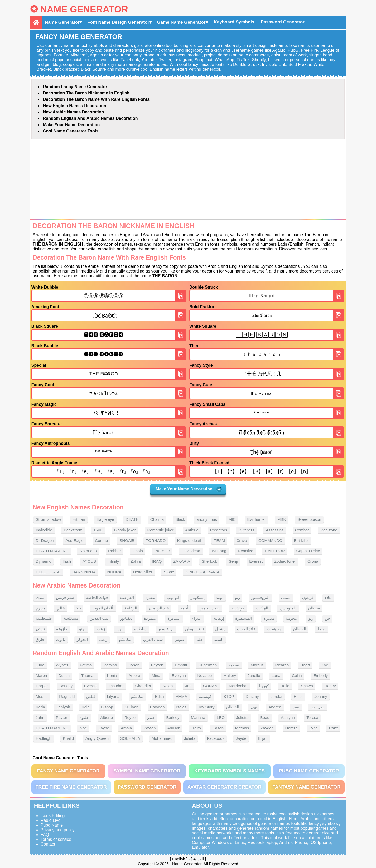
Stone (169, 572)
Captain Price (308, 551)
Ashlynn (288, 717)
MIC (232, 519)
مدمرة (269, 618)
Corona (101, 540)
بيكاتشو (125, 639)
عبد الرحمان (159, 608)
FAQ (45, 835)
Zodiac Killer (285, 561)
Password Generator (283, 22)
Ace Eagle (74, 540)
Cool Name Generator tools (71, 131)
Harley (330, 686)
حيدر (151, 717)
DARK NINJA (84, 572)
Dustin (64, 676)
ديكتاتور (126, 618)
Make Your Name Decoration (71, 125)
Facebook (216, 738)
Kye (325, 665)
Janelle (254, 676)
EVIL (98, 530)
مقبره (150, 597)
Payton (62, 717)
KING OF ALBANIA (203, 572)
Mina (156, 676)
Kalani (168, 686)
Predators (219, 530)
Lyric (313, 728)
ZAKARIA (182, 561)
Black (180, 519)
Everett (90, 686)
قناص (91, 696)
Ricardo (282, 665)
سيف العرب (153, 639)
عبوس (180, 639)
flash (67, 561)
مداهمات (274, 629)
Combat (302, 530)
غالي (61, 608)
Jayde (241, 738)
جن (327, 618)
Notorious (88, 551)
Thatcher (116, 686)
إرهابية (218, 618)
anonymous (207, 519)
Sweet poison (309, 519)
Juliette (242, 717)
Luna (276, 676)
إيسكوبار (198, 597)
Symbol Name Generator (147, 771)
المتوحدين (288, 608)
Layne (104, 728)
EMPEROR (275, 551)
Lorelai (276, 696)
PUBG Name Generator (309, 771)
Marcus (257, 665)
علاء (328, 597)
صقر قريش (65, 597)
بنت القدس (99, 618)
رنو (311, 618)
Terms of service (56, 839)
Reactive (245, 551)
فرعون (308, 597)
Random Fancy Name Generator (75, 87)
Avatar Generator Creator (224, 787)
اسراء (197, 618)
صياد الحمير (210, 608)
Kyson (134, 665)
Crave (242, 540)
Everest (256, 561)
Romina (110, 665)
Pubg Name (52, 825)
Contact (48, 844)
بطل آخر (318, 707)
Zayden (267, 728)
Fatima (86, 665)
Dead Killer (143, 572)
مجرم (40, 608)
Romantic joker (160, 530)
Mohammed (162, 738)
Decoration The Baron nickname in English (86, 93)
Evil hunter (257, 519)
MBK (282, 519)
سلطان (314, 608)
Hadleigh (44, 738)
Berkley (66, 686)
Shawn (307, 686)
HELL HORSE (48, 572)
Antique (192, 530)
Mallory (230, 676)
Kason (218, 728)
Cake (333, 728)
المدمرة (174, 618)
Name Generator (84, 9)
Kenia (112, 676)
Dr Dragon (45, 540)
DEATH (132, 519)
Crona (313, 561)
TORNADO (156, 540)
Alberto (107, 717)
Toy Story (206, 707)
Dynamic (44, 561)
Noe (83, 728)
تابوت (61, 639)
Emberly (320, 676)
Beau (265, 717)
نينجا (322, 629)
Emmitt (181, 665)
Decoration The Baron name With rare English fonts (96, 99)
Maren (42, 676)
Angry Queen (97, 738)
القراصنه (127, 597)
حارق (40, 639)
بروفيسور (166, 629)
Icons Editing (53, 816)
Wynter (62, 665)
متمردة (150, 618)
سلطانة (140, 629)
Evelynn (179, 676)
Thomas (88, 676)
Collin (297, 676)
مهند (220, 597)
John (40, 717)
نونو (82, 629)
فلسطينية (44, 618)
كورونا (264, 686)
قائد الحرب (246, 629)
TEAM (219, 540)
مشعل (220, 629)
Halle (285, 686)
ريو (237, 597)
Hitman (79, 519)
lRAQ (157, 561)
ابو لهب (173, 597)
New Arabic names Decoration (73, 112)
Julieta (190, 738)
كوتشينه (238, 608)
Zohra (136, 561)
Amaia (126, 728)
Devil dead (191, 551)
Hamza (292, 728)
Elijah (263, 738)
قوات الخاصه (97, 597)
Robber (115, 551)
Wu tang (219, 551)
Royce (130, 717)
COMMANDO (270, 540)
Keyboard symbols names (230, 771)
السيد (219, 639)
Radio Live (51, 820)
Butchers (246, 530)
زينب (101, 629)
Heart (305, 665)
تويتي (40, 629)
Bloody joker (125, 530)
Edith (159, 696)
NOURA (114, 572)
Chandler (143, 686)
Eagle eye (105, 519)
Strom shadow (49, 519)
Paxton (150, 728)
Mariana (198, 717)
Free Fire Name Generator (71, 787)
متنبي (286, 597)
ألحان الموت (103, 608)
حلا (79, 608)
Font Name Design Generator (118, 22)
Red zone (329, 530)
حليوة (84, 717)
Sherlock (209, 561)
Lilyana (113, 696)
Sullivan (132, 707)
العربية (198, 859)
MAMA (181, 696)
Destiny (252, 696)
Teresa (312, 717)
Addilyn (174, 728)
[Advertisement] (188, 180)
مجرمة (291, 618)
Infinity (113, 561)
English (179, 859)
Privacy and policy (58, 830)
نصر (296, 707)
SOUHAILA (130, 738)
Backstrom (73, 530)
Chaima (157, 519)
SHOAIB (127, 540)
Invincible (44, 530)
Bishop (107, 707)
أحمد (184, 608)
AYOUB (89, 561)
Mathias (242, 728)
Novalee (204, 676)
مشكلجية (71, 618)
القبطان (300, 629)
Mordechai (238, 686)
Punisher (162, 551)
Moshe (42, 696)
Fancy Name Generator (68, 771)
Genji (233, 561)
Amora (134, 676)
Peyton (157, 665)
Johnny (321, 696)
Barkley (173, 717)
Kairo (196, 728)
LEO (221, 717)
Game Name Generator (181, 22)
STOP (229, 696)
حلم (200, 639)
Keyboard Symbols (234, 22)
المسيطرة (244, 618)
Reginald (67, 696)
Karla (40, 707)
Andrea (275, 707)
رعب (103, 639)
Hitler (298, 696)
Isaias (181, 707)
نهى (254, 707)
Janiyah (63, 707)
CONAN (210, 686)
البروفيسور (260, 597)
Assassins (275, 530)
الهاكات (262, 608)
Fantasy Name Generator (307, 787)
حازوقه (62, 629)
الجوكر (82, 639)
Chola (138, 551)
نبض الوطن (194, 629)
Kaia (85, 707)
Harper (42, 686)
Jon (188, 686)
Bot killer (302, 540)
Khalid (68, 738)
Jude (40, 665)
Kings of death (190, 540)
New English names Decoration (75, 106)
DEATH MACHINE (52, 551)
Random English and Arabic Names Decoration (90, 118)
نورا (120, 629)
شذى (40, 597)
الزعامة (131, 608)
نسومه (234, 665)
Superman (208, 665)
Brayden (157, 707)
